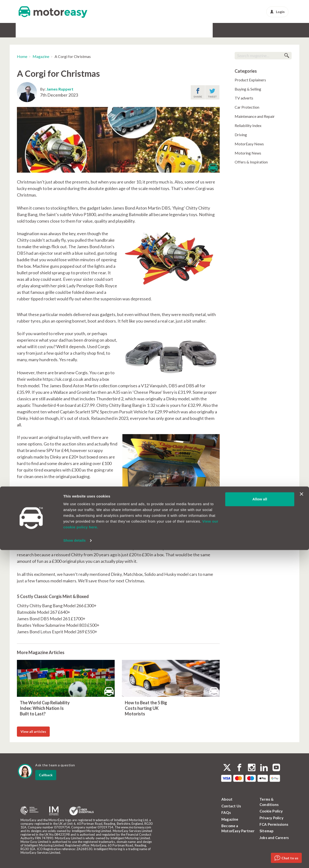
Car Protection (247, 107)
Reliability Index (248, 125)
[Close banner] (302, 812)
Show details (74, 858)
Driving (241, 135)
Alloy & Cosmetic (130, 30)
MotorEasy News (249, 144)
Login (277, 12)
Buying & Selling (248, 89)
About (227, 799)
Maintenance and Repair (255, 116)
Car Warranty (29, 30)
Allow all (260, 817)
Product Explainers (250, 80)
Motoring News (248, 153)
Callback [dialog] (46, 775)
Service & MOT (85, 30)
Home (22, 56)
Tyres (106, 30)
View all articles (33, 731)
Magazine (41, 56)
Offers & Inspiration (251, 162)
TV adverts (244, 98)
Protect (175, 30)
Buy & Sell (156, 30)
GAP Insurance (57, 30)
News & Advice (198, 30)
